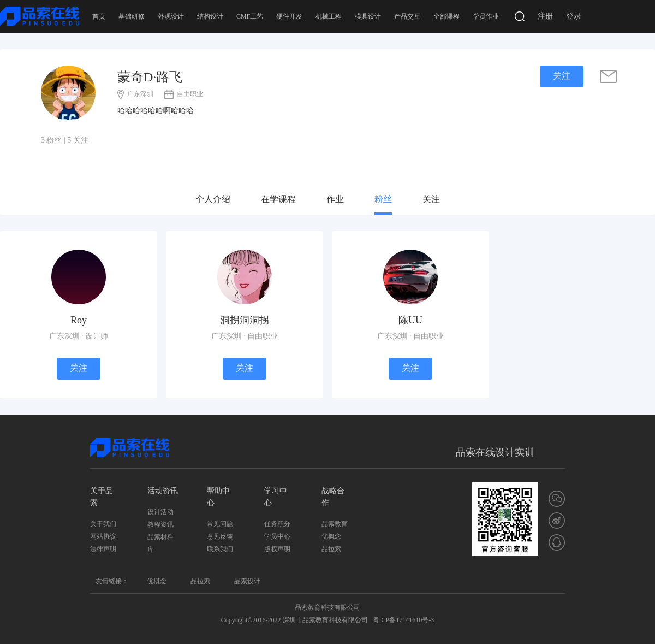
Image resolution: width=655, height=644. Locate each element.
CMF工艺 (250, 16)
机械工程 (329, 16)
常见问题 (220, 524)
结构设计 (210, 16)
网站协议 (103, 536)
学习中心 (276, 497)
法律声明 (103, 549)
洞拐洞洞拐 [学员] (245, 320)
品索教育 (335, 524)
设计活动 (160, 512)
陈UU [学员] (410, 320)
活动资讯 (163, 491)
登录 (574, 16)
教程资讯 (160, 524)
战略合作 (333, 497)
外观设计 (171, 16)
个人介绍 (213, 199)
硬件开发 (289, 16)
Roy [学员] (79, 320)
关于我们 (103, 524)
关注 (431, 199)
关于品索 (102, 497)
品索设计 (247, 581)
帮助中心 (218, 497)
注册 (545, 16)
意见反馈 (220, 536)
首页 (99, 16)
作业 (335, 199)
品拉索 (331, 549)
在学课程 (278, 199)
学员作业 (486, 16)
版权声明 (277, 549)
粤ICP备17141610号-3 (404, 620)
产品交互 (407, 16)
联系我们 (220, 549)
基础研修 (132, 16)
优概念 (331, 536)
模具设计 (368, 16)
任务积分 (277, 524)
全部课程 (446, 16)
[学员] (79, 276)
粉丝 (383, 199)
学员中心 (277, 536)
